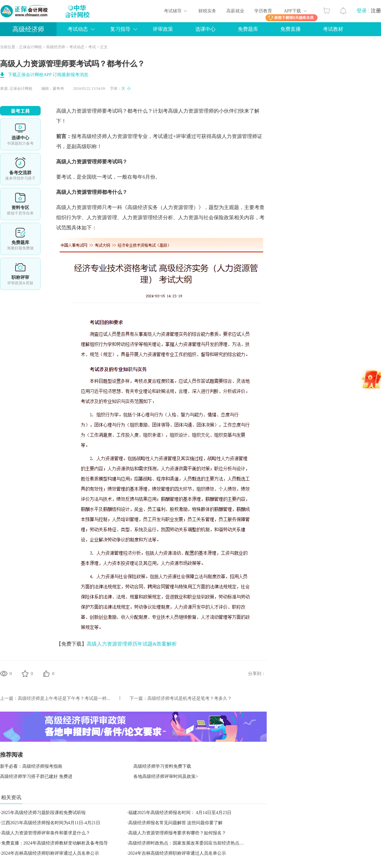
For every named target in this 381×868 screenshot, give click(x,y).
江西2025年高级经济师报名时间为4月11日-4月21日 (51, 823)
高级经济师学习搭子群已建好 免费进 (36, 776)
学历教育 (263, 11)
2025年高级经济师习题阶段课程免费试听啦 (43, 813)
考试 (92, 47)
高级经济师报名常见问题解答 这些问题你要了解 (176, 823)
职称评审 (20, 274)
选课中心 (205, 29)
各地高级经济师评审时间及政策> (166, 776)
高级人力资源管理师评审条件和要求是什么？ (46, 833)
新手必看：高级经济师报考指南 (31, 766)
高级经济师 (28, 29)
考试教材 (333, 29)
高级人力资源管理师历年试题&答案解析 (132, 644)
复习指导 (120, 29)
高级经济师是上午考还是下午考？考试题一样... (64, 698)
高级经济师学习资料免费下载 (162, 766)
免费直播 (291, 29)
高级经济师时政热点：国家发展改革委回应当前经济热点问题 (188, 843)
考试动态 (78, 29)
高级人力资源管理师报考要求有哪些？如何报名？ (177, 833)
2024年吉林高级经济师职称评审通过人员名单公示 (50, 853)
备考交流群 (20, 169)
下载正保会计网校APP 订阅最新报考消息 (48, 75)
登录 (362, 11)
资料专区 (20, 204)
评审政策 (163, 29)
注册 (376, 11)
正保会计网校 (30, 47)
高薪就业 (235, 11)
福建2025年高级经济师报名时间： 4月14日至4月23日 (180, 813)
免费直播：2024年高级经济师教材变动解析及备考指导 (55, 843)
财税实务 (207, 11)
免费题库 (248, 29)
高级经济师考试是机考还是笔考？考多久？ (190, 698)
